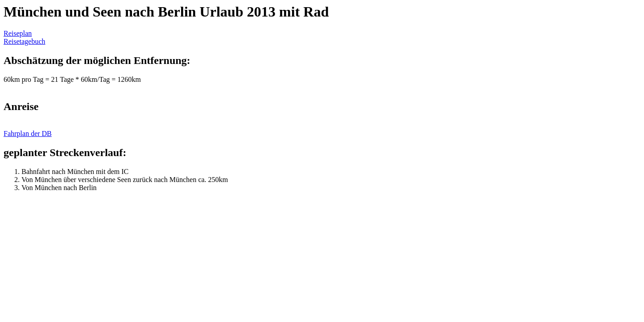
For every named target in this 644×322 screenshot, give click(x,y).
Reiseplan (18, 33)
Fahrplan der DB (28, 133)
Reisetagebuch (24, 41)
